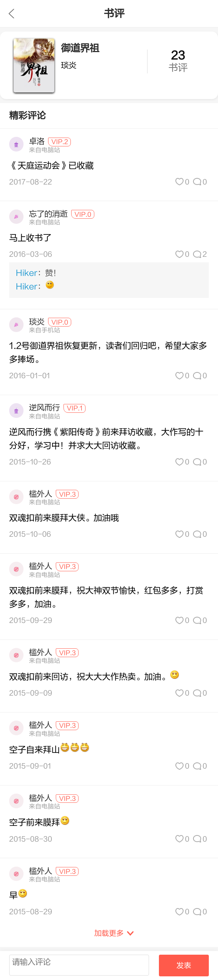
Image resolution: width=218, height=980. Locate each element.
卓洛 (37, 141)
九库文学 (11, 14)
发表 (184, 966)
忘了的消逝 (48, 214)
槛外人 (41, 494)
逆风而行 (44, 408)
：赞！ (38, 273)
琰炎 (37, 322)
